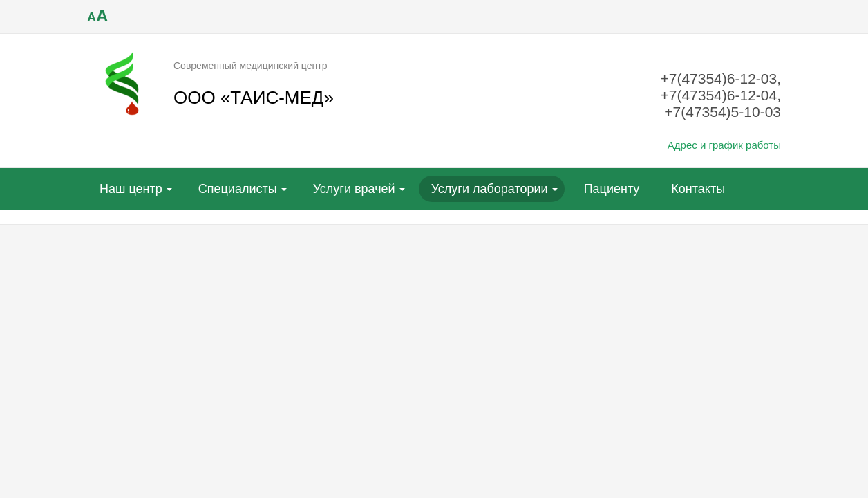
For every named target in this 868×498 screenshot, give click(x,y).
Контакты (698, 189)
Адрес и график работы (724, 145)
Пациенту (612, 189)
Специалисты (238, 189)
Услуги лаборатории (490, 189)
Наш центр (131, 189)
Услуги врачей (354, 189)
